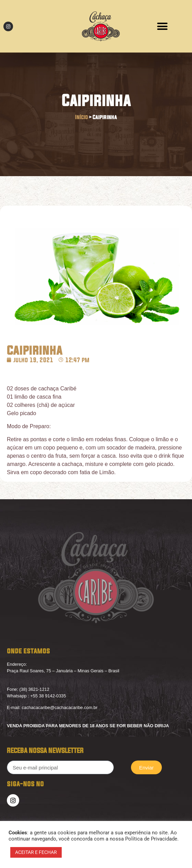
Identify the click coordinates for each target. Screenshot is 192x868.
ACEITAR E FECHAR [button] (36, 852)
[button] (162, 26)
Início (81, 117)
